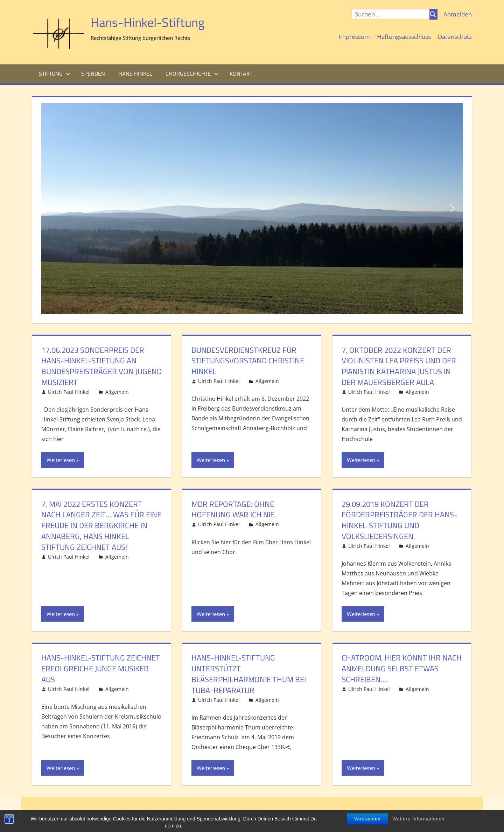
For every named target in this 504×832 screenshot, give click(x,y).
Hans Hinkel (135, 74)
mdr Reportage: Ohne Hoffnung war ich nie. (234, 509)
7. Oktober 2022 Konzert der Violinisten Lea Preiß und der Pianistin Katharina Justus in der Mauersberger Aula (399, 366)
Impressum (354, 37)
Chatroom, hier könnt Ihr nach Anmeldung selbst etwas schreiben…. (402, 669)
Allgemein (117, 392)
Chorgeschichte (192, 74)
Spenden (93, 74)
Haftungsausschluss (404, 37)
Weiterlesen (61, 460)
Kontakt (241, 74)
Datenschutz (455, 37)
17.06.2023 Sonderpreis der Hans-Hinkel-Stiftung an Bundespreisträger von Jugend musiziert (101, 366)
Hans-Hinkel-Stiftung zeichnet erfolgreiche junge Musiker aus (101, 669)
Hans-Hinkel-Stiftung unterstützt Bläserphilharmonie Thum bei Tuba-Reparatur (249, 674)
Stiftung (55, 74)
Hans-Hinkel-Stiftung (148, 22)
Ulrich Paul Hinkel (69, 392)
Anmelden (458, 14)
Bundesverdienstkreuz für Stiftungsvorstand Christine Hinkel (248, 361)
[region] (252, 208)
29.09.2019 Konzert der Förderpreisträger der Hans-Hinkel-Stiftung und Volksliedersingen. (400, 520)
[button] (52, 208)
